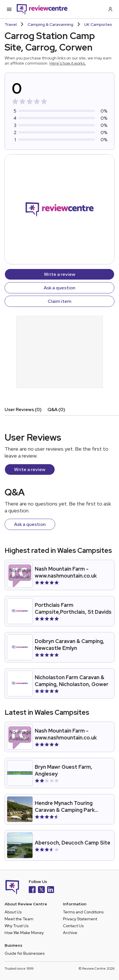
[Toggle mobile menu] (9, 9)
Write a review (60, 274)
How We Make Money (24, 933)
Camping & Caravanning (50, 24)
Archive (70, 933)
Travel (11, 24)
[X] (41, 890)
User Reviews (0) (23, 409)
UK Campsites (98, 24)
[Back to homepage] (42, 9)
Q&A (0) (56, 409)
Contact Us (73, 926)
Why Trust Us (17, 926)
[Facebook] (32, 890)
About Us (13, 912)
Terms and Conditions (83, 912)
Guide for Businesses (25, 953)
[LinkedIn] (51, 890)
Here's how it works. (68, 63)
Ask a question (59, 288)
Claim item (59, 301)
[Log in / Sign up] (110, 9)
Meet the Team (19, 919)
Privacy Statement (80, 919)
